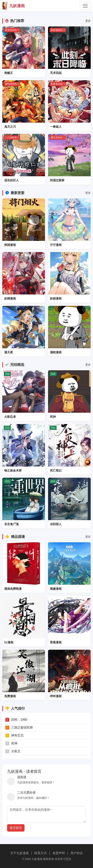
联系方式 (41, 853)
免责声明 (59, 853)
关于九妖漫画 (19, 853)
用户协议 (77, 853)
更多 (88, 21)
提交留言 (16, 828)
